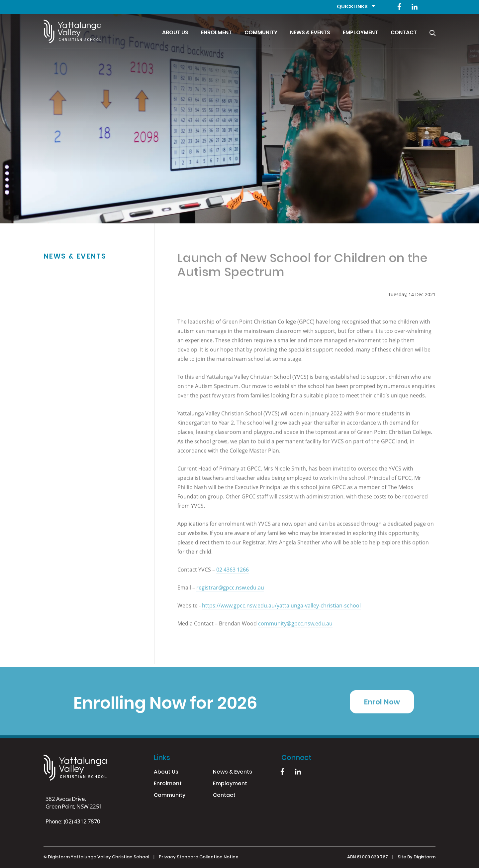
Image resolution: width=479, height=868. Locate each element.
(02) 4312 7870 (82, 821)
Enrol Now (382, 707)
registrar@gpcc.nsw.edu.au (230, 592)
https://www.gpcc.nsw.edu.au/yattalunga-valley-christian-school (281, 610)
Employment (360, 33)
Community (261, 33)
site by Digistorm (417, 857)
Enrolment (216, 33)
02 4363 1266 (233, 574)
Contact (404, 33)
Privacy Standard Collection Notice (199, 857)
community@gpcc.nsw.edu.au (295, 628)
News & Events (310, 33)
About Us (175, 33)
